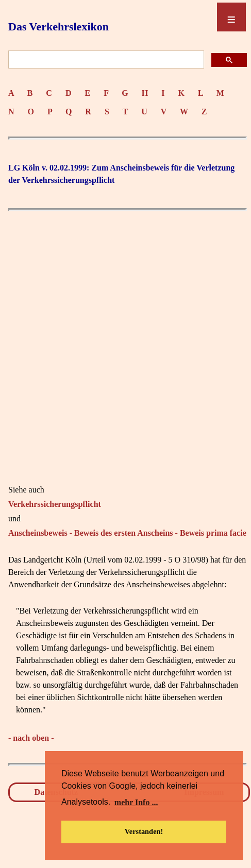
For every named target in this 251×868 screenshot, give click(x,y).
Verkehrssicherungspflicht (55, 504)
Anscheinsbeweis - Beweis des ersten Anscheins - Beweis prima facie (127, 533)
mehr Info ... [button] (136, 802)
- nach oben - (31, 738)
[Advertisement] (126, 342)
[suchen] (105, 60)
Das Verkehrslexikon (58, 27)
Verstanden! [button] (144, 831)
